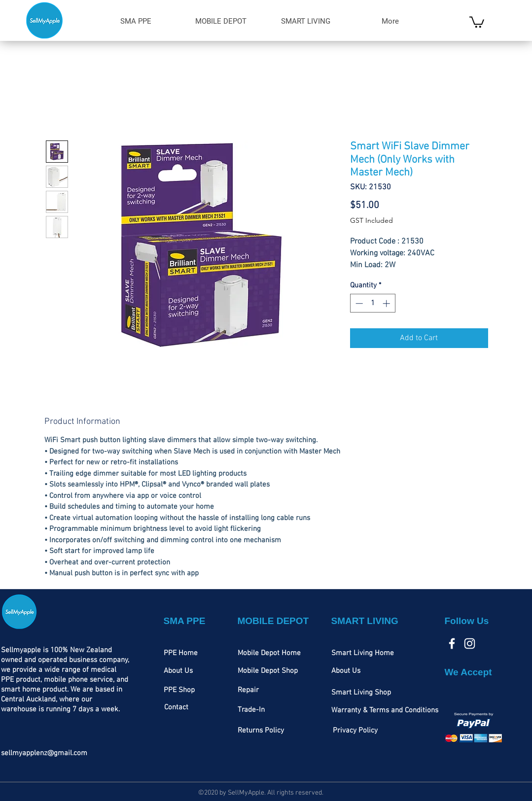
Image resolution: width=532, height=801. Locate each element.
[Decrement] (358, 303)
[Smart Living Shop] (361, 693)
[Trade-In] (251, 710)
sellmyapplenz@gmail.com (44, 753)
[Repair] (248, 691)
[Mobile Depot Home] (269, 654)
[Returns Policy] (261, 731)
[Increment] (387, 303)
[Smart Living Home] (363, 654)
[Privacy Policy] (355, 731)
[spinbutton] (372, 303)
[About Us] (178, 671)
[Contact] (176, 708)
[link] (477, 21)
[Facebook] (452, 644)
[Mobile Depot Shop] (268, 671)
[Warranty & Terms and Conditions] (385, 711)
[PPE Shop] (179, 691)
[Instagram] (470, 644)
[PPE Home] (181, 654)
